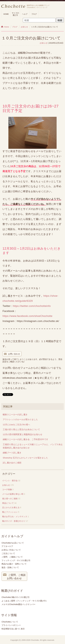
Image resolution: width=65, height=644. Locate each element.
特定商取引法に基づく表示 (13, 629)
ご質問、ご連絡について (12, 557)
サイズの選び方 (15, 14)
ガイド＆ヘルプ (12, 536)
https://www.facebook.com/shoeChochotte (27, 316)
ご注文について (8, 553)
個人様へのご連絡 (10, 499)
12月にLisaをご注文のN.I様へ (16, 425)
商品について (8, 503)
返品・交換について (10, 567)
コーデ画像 (7, 489)
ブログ (34, 14)
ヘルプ (25, 14)
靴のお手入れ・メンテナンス (15, 517)
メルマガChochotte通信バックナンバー (18, 604)
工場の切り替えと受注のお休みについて (21, 429)
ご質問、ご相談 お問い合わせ (14, 576)
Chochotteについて (10, 622)
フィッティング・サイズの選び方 (16, 560)
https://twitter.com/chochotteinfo (32, 306)
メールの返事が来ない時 (13, 494)
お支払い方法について (11, 550)
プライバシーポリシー (11, 625)
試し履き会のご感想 (12, 463)
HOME (6, 14)
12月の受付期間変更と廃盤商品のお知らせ (23, 434)
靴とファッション (10, 512)
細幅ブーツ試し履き (12, 453)
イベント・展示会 (10, 481)
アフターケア (7, 546)
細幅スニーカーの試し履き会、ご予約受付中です (25, 439)
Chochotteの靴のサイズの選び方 (16, 597)
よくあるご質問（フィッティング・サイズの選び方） (25, 601)
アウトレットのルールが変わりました (20, 419)
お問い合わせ (12, 354)
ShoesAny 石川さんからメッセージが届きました (25, 458)
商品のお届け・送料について (14, 564)
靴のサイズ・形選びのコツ (14, 521)
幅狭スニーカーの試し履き (15, 414)
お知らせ (44, 43)
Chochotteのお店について (13, 543)
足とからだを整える (11, 507)
